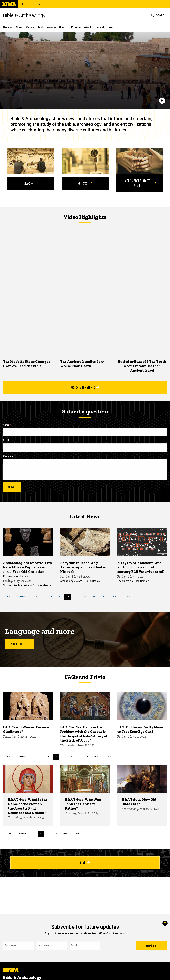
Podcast (85, 183)
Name (6, 425)
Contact (99, 27)
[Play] (162, 101)
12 (86, 597)
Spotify (63, 27)
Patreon (76, 27)
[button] (159, 15)
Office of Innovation (30, 4)
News (19, 27)
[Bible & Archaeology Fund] (139, 161)
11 (77, 597)
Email (6, 440)
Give (110, 27)
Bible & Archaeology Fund (140, 183)
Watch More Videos (85, 387)
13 (95, 597)
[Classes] (31, 161)
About (88, 27)
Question (8, 456)
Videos (30, 27)
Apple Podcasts (47, 27)
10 (69, 598)
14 (104, 597)
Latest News (85, 516)
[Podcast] (85, 161)
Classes (8, 27)
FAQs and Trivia (85, 677)
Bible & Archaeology (24, 15)
